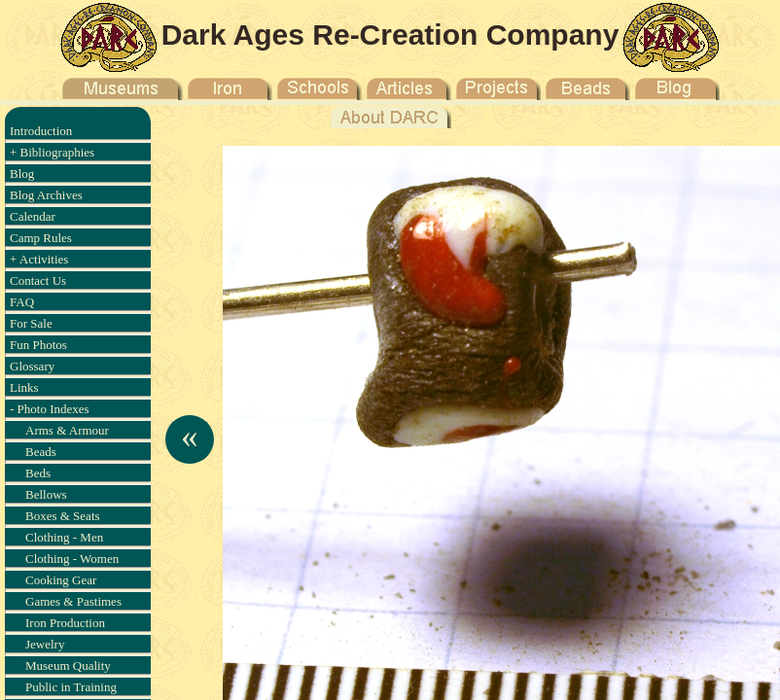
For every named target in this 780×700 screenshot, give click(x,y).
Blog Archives (46, 195)
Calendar (33, 216)
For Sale (31, 323)
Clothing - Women (72, 559)
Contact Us (38, 280)
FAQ (22, 302)
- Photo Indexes (50, 409)
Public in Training (71, 687)
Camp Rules (41, 238)
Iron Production (65, 623)
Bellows (46, 494)
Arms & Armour (67, 430)
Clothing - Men (64, 537)
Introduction (41, 131)
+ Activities (39, 259)
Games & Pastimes (73, 601)
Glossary (32, 366)
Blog (22, 174)
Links (24, 387)
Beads (41, 452)
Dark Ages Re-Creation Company (390, 35)
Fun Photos (38, 345)
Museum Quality (68, 665)
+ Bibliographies (52, 152)
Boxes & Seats (63, 516)
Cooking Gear (61, 580)
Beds (38, 473)
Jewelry (45, 644)
